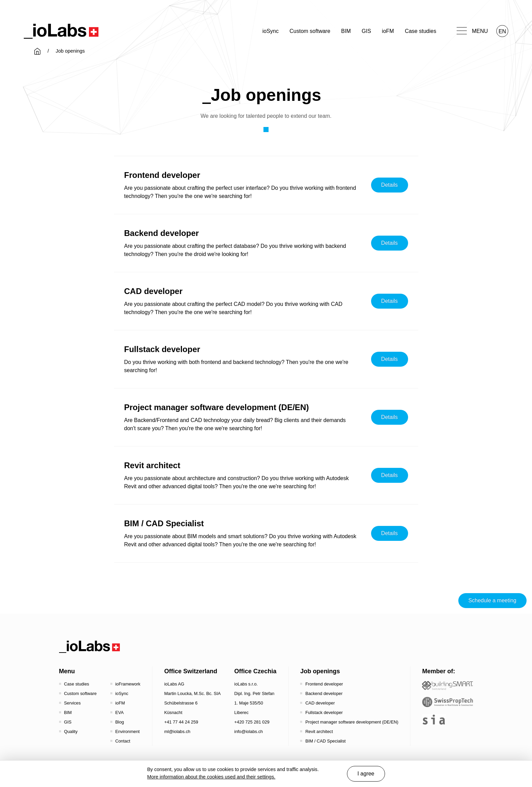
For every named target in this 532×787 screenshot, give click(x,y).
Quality (71, 731)
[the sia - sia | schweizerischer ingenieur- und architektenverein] (434, 720)
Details (390, 185)
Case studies (420, 31)
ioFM (388, 31)
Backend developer (324, 693)
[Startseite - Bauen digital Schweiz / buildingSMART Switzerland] (447, 686)
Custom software (310, 31)
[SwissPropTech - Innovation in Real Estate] (447, 702)
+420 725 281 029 (252, 722)
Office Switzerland (191, 671)
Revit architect (319, 731)
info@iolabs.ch (249, 731)
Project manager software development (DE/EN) (352, 722)
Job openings (320, 671)
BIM (346, 31)
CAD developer (320, 703)
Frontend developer (324, 684)
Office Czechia (255, 671)
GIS (366, 31)
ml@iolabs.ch (177, 731)
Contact (123, 741)
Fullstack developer (324, 712)
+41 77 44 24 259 (181, 722)
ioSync (271, 31)
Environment (128, 731)
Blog (120, 722)
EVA (120, 712)
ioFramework (128, 684)
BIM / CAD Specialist (325, 741)
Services (72, 703)
